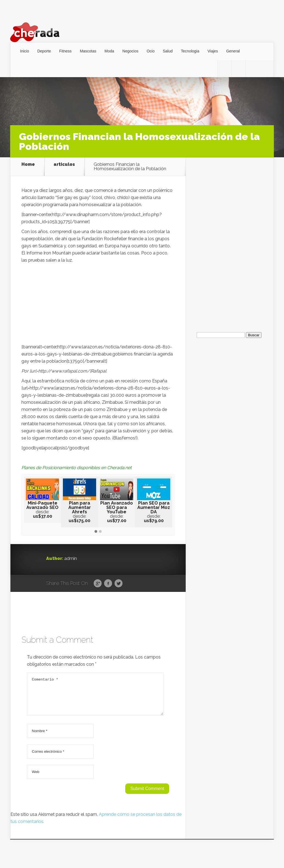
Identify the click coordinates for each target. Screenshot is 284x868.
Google (98, 584)
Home (28, 165)
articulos (64, 165)
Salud (168, 51)
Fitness (66, 51)
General (233, 51)
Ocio (151, 51)
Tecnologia (190, 51)
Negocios (130, 51)
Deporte (44, 51)
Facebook (108, 584)
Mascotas (88, 51)
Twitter (119, 584)
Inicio (25, 51)
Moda (109, 51)
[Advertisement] (98, 305)
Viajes (213, 51)
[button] (96, 532)
